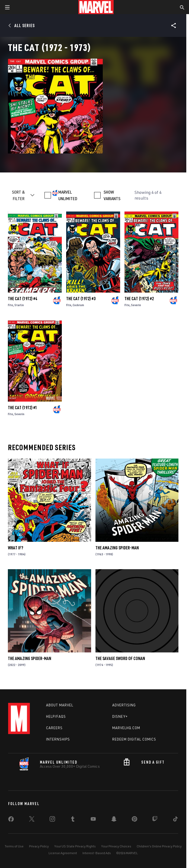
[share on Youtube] (93, 820)
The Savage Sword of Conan (120, 658)
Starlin (19, 305)
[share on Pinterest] (134, 820)
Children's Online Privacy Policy (159, 846)
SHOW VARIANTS (112, 195)
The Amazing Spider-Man (117, 548)
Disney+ (120, 716)
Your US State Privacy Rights (75, 846)
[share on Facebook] (11, 820)
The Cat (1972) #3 (81, 299)
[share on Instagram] (52, 820)
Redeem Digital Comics (134, 739)
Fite (10, 305)
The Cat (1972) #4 (23, 299)
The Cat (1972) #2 (139, 299)
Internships (58, 739)
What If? (15, 548)
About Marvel (60, 705)
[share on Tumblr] (73, 820)
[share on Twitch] (155, 820)
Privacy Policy (39, 846)
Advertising (124, 705)
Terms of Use (14, 846)
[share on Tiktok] (175, 820)
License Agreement (63, 853)
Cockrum (78, 305)
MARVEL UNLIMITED (68, 195)
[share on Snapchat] (114, 820)
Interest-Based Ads (97, 853)
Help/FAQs (56, 716)
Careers (54, 728)
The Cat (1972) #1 (23, 408)
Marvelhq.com (126, 728)
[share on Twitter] (32, 820)
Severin (136, 305)
